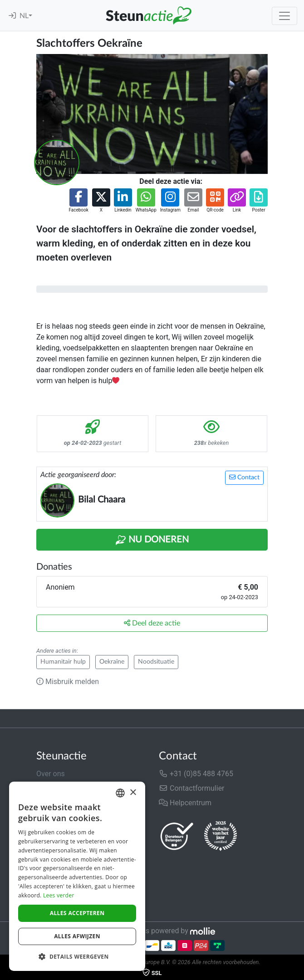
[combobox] (120, 793)
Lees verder (59, 895)
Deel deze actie (152, 623)
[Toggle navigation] (284, 16)
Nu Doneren (152, 540)
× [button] (133, 793)
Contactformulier (192, 788)
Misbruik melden (68, 682)
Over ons (51, 774)
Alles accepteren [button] (77, 913)
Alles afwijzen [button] (77, 936)
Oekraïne (112, 662)
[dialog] (77, 876)
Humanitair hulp (63, 662)
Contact (244, 477)
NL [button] (24, 16)
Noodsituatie (156, 662)
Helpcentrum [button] (185, 803)
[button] (78, 201)
